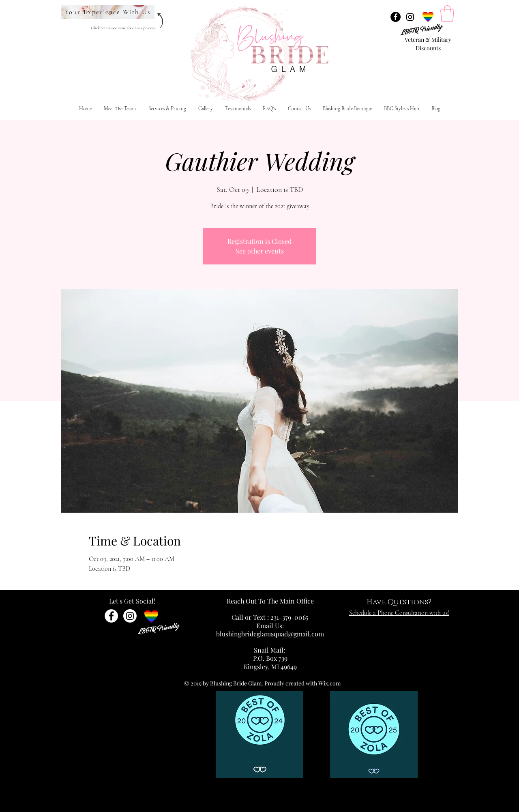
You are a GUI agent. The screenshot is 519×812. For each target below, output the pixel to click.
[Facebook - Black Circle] (396, 17)
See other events (260, 251)
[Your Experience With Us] (108, 12)
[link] (447, 13)
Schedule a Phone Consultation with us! (399, 613)
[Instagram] (410, 17)
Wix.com (329, 683)
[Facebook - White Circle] (111, 616)
